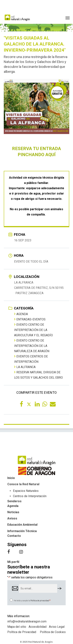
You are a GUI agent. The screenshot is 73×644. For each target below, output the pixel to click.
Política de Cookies (53, 632)
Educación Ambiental (22, 525)
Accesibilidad (38, 627)
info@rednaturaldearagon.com (27, 621)
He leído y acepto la (32, 601)
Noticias (13, 512)
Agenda (21, 314)
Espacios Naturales (26, 491)
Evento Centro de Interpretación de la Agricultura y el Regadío (33, 330)
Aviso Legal (57, 627)
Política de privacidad (40, 601)
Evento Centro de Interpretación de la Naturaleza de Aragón (32, 346)
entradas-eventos (30, 319)
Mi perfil (13, 562)
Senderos (14, 501)
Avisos (12, 518)
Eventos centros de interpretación (31, 359)
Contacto (14, 536)
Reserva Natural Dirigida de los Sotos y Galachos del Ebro (38, 375)
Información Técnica (22, 531)
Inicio (11, 478)
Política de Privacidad (22, 632)
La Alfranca (25, 367)
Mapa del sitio (17, 627)
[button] (68, 18)
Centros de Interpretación (30, 496)
